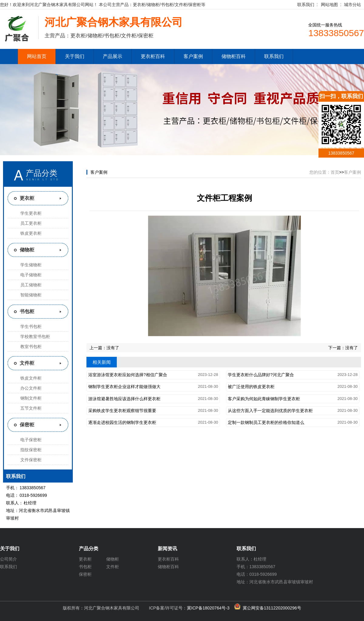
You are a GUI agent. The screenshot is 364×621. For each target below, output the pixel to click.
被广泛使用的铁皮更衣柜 (251, 387)
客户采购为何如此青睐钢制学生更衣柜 (264, 399)
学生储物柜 (31, 265)
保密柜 (27, 425)
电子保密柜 (31, 440)
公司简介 (8, 559)
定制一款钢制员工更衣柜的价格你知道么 (266, 422)
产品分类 (42, 173)
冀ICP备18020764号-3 (208, 608)
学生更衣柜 (31, 213)
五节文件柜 (31, 408)
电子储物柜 (31, 275)
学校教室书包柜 (35, 336)
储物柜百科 (234, 56)
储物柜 (27, 250)
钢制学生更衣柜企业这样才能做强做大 (124, 387)
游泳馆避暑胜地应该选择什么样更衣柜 (124, 399)
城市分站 (352, 5)
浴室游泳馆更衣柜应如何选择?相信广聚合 (128, 375)
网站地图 (329, 5)
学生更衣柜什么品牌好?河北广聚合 (261, 375)
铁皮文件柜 (31, 378)
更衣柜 (27, 198)
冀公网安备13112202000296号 (272, 608)
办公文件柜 (31, 388)
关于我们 (75, 56)
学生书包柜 (31, 326)
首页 (335, 172)
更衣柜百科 (153, 56)
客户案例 (193, 56)
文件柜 (27, 363)
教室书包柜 (31, 346)
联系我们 (306, 5)
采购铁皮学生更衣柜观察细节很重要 (122, 411)
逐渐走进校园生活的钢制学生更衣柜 (122, 422)
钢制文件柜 (31, 398)
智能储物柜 (31, 295)
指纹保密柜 (31, 450)
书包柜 (27, 311)
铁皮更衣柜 (31, 233)
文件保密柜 (31, 460)
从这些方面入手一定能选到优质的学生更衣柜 (270, 411)
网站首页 (37, 56)
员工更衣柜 (31, 223)
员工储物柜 (31, 285)
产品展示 (113, 56)
